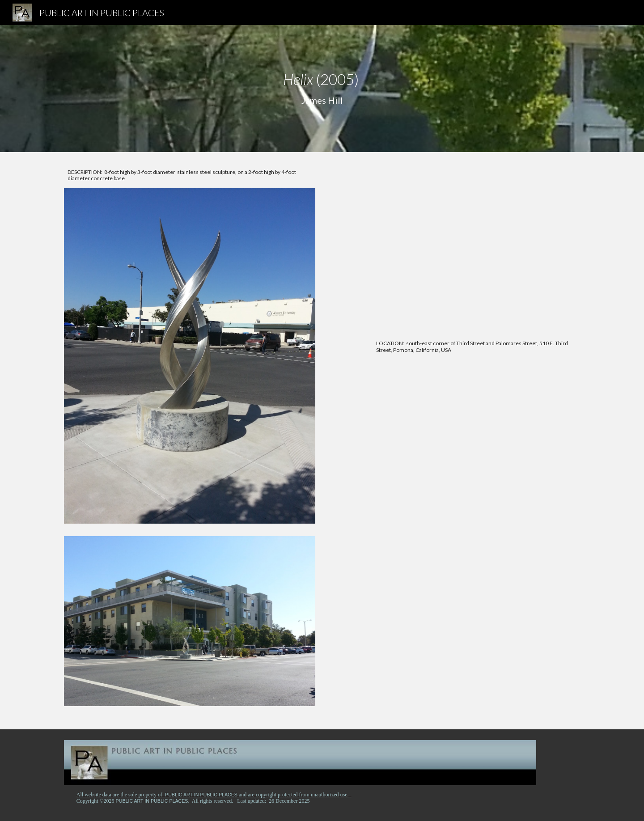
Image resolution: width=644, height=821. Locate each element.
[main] (322, 89)
